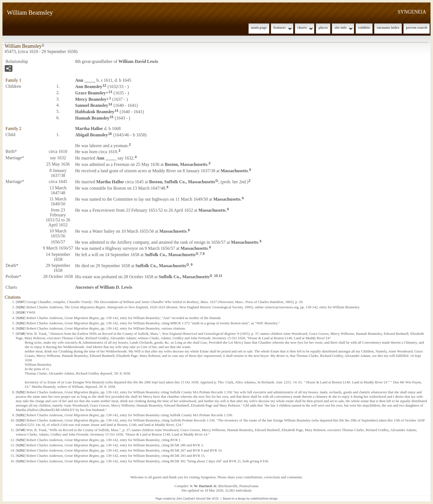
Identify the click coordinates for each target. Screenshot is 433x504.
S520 (21, 312)
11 (221, 276)
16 (110, 134)
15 (111, 117)
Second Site (204, 499)
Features (280, 27)
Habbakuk (95, 112)
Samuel (92, 105)
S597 (21, 302)
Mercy (91, 99)
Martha (89, 128)
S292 (21, 307)
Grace (90, 93)
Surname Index (388, 27)
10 (216, 276)
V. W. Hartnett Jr (203, 486)
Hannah (92, 118)
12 (104, 86)
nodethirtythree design (264, 499)
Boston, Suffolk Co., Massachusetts (182, 182)
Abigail (92, 135)
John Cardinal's (186, 499)
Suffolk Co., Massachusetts (170, 255)
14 (110, 104)
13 (110, 92)
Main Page (259, 27)
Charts (302, 27)
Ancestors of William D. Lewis (104, 287)
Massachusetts (234, 171)
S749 (21, 334)
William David (138, 61)
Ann (85, 80)
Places (323, 27)
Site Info (340, 27)
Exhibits (364, 27)
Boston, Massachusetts (186, 164)
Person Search (417, 27)
